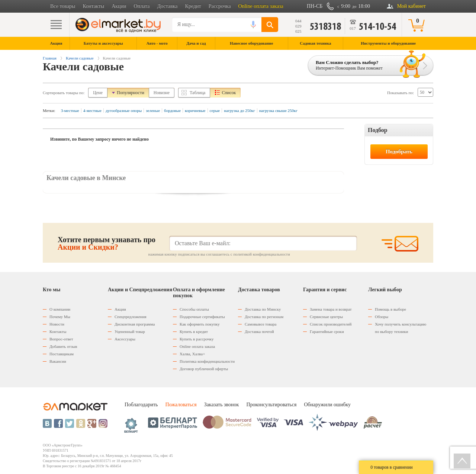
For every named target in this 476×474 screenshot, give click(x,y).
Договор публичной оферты (204, 369)
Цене (98, 93)
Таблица (197, 93)
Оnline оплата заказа (197, 346)
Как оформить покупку (200, 324)
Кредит (193, 6)
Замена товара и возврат (331, 309)
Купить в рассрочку (197, 339)
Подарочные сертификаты (202, 317)
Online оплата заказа (261, 6)
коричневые (195, 111)
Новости (57, 324)
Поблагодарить (141, 405)
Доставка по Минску (263, 309)
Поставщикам (62, 354)
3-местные (70, 111)
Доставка (168, 6)
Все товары (63, 6)
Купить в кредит (194, 332)
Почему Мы (60, 317)
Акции (119, 6)
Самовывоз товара (260, 324)
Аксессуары (125, 339)
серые (215, 111)
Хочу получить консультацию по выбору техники (401, 328)
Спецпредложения (131, 317)
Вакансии (58, 361)
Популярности (131, 93)
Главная (50, 58)
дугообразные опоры (124, 111)
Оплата (142, 6)
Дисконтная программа (135, 324)
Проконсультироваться (271, 405)
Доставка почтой (259, 332)
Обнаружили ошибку (327, 405)
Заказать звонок (222, 405)
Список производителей (331, 324)
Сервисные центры (326, 317)
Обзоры (382, 317)
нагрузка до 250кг (239, 111)
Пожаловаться (181, 405)
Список (229, 93)
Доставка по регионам (264, 317)
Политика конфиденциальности (207, 361)
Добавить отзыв (63, 346)
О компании (60, 309)
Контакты (93, 6)
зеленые (153, 111)
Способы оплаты (194, 309)
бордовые (172, 111)
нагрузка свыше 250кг (278, 111)
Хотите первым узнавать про (107, 243)
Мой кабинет (411, 6)
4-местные (92, 111)
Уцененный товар (130, 332)
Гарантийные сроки (327, 332)
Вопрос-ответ (61, 339)
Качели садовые (80, 58)
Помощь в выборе (390, 309)
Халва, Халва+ (192, 354)
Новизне (162, 93)
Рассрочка (220, 6)
